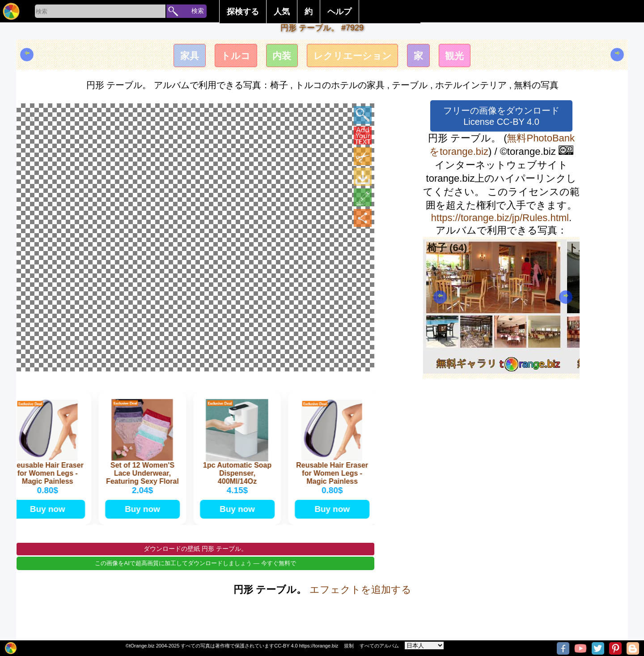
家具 (183, 57)
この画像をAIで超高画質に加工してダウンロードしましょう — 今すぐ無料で (195, 577)
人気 (282, 12)
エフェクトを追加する (360, 603)
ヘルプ (339, 12)
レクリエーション (354, 57)
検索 (198, 11)
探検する (243, 12)
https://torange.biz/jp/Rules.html (500, 218)
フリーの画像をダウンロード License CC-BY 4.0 (501, 116)
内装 (280, 57)
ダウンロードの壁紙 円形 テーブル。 (195, 562)
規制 (349, 646)
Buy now (49, 521)
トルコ (231, 57)
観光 (461, 57)
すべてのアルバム (379, 646)
